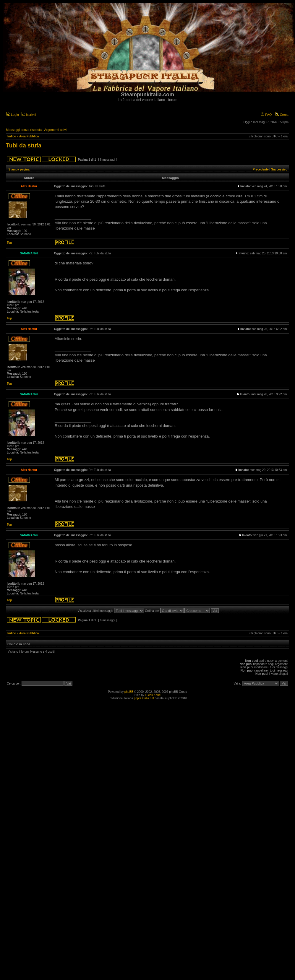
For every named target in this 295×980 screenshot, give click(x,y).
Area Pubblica (29, 136)
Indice (12, 136)
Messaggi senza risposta (24, 130)
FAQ (266, 115)
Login (13, 115)
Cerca (282, 115)
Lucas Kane (153, 695)
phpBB (129, 692)
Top (9, 243)
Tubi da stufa (24, 145)
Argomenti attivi (55, 130)
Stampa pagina (19, 169)
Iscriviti (29, 115)
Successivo (279, 169)
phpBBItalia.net (144, 698)
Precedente (261, 169)
